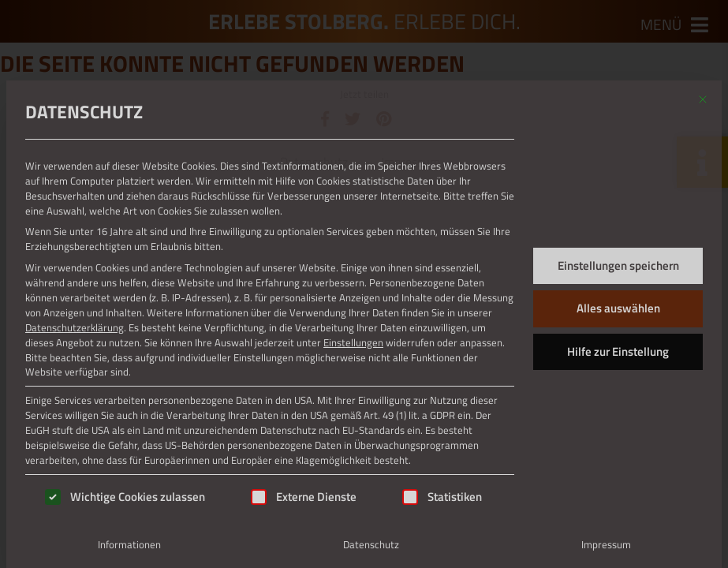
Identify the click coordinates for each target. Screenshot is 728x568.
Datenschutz (371, 544)
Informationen (129, 544)
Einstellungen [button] (353, 342)
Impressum (606, 544)
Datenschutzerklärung (75, 327)
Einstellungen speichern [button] (618, 265)
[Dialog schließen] (703, 99)
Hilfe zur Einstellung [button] (618, 351)
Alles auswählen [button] (618, 308)
